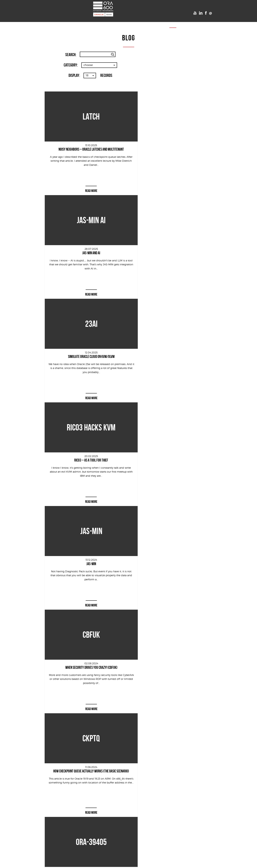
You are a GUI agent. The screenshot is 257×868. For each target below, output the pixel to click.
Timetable (124, 21)
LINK (170, 795)
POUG (109, 21)
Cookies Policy (129, 863)
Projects (93, 21)
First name (101, 776)
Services (76, 21)
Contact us (184, 21)
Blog (167, 21)
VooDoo (142, 21)
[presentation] (122, 813)
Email (167, 776)
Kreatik (156, 855)
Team (156, 21)
